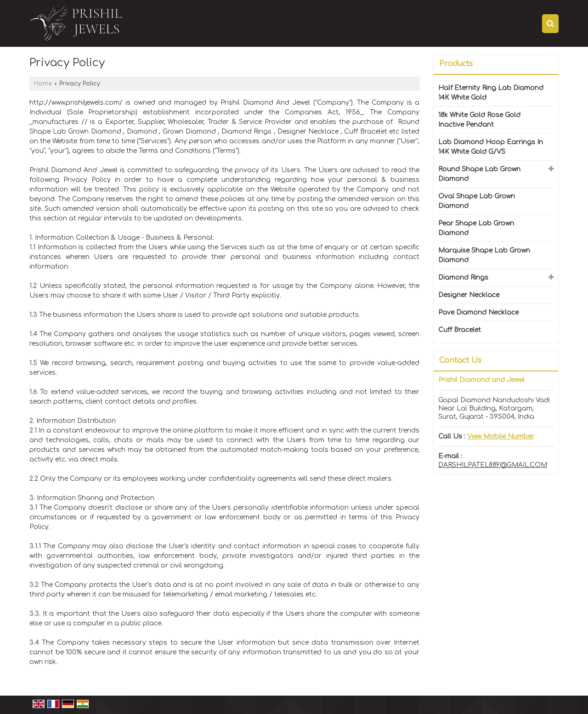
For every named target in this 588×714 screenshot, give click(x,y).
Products (456, 64)
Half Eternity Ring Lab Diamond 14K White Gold (491, 93)
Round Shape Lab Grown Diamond (479, 174)
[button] (501, 436)
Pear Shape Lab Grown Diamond (476, 228)
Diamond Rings (463, 278)
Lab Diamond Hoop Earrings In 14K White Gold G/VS (491, 147)
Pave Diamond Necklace (478, 312)
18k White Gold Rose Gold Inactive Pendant (479, 120)
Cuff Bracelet (460, 330)
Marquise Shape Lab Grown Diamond (484, 255)
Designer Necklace (469, 295)
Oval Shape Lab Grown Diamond (477, 201)
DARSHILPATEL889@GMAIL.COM (493, 465)
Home (43, 84)
